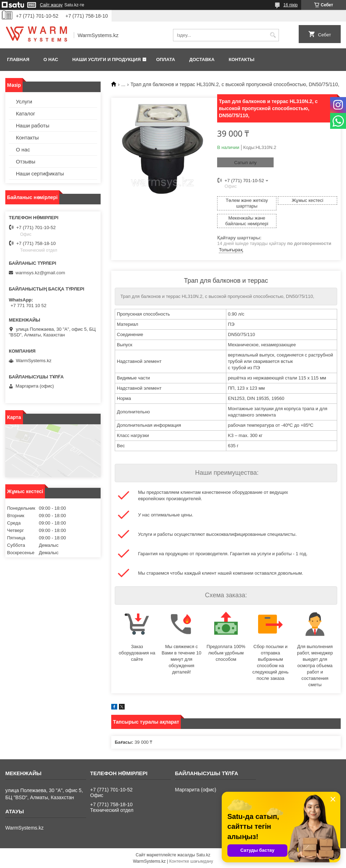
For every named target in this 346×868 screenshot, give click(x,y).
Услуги (24, 101)
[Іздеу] (273, 35)
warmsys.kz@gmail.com (40, 273)
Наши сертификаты (40, 173)
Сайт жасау (51, 5)
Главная (18, 59)
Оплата (166, 59)
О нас (51, 59)
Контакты (242, 59)
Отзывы (26, 161)
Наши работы (33, 125)
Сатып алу (245, 163)
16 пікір (291, 5)
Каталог (26, 113)
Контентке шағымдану (191, 861)
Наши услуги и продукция (107, 59)
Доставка (202, 59)
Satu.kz (203, 855)
